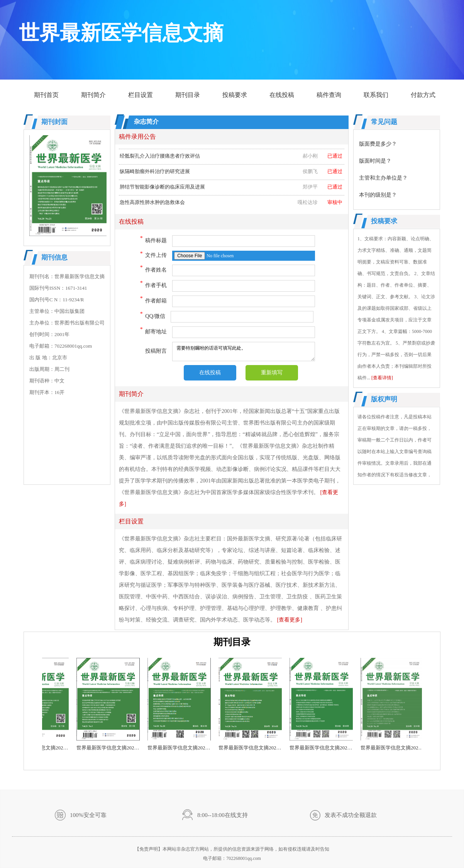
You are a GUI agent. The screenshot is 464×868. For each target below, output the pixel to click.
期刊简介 (93, 95)
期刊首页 (46, 95)
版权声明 (384, 399)
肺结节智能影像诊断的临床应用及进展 (231, 188)
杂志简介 (146, 121)
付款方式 (423, 95)
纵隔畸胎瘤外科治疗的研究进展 (231, 173)
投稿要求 (235, 95)
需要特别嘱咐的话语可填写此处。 (244, 352)
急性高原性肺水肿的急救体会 (231, 204)
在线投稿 (282, 95)
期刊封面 (54, 122)
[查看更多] (290, 620)
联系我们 (376, 95)
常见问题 (384, 122)
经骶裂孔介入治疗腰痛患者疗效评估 (231, 157)
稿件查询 (329, 95)
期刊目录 (188, 95)
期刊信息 (54, 257)
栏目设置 (141, 95)
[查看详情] (382, 378)
